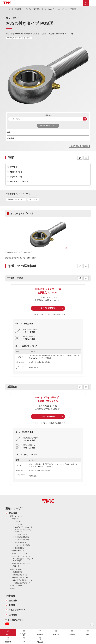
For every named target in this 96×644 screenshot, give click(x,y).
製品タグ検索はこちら (47, 126)
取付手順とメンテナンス (20, 182)
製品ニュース (16, 588)
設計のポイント (16, 177)
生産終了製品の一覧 (20, 575)
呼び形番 (14, 167)
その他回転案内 (20, 543)
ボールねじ (19, 524)
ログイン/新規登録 (48, 308)
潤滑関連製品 (20, 548)
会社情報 (13, 601)
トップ (8, 9)
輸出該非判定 (18, 572)
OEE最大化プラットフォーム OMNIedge (23, 560)
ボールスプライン (21, 534)
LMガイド (18, 522)
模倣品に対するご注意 (21, 577)
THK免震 (16, 566)
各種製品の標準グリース (22, 583)
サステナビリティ (17, 610)
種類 (9, 132)
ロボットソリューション (22, 563)
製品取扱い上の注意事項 (81, 146)
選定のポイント (16, 172)
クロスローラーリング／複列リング (23, 531)
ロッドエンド (49, 9)
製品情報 (18, 9)
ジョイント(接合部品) (33, 9)
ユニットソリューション (22, 556)
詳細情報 (10, 138)
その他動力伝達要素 (22, 540)
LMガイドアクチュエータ (24, 527)
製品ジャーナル (17, 586)
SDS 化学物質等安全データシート (25, 580)
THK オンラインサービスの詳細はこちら (49, 314)
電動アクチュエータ (20, 553)
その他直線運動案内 (22, 537)
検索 (85, 119)
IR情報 (12, 605)
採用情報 (13, 615)
